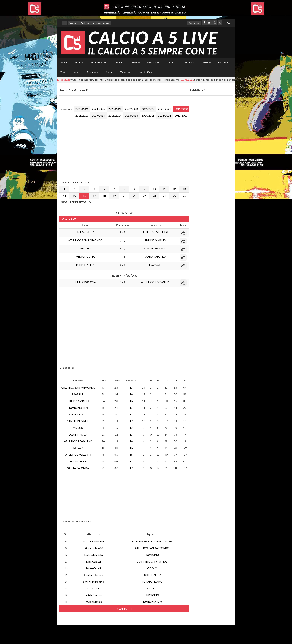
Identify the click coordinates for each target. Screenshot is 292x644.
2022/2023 (131, 109)
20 (124, 196)
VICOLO (85, 248)
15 (74, 196)
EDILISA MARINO (155, 240)
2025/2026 (82, 109)
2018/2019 (82, 116)
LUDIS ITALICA (85, 265)
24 (164, 196)
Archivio (85, 23)
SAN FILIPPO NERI (155, 248)
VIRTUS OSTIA (85, 257)
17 (94, 196)
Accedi (73, 23)
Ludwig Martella (94, 555)
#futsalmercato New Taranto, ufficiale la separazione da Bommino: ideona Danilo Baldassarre (118, 80)
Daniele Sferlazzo (93, 595)
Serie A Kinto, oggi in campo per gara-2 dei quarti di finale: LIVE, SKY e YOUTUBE (234, 80)
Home (64, 62)
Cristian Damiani (94, 575)
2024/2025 (98, 109)
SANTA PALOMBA (155, 257)
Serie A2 (119, 62)
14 (64, 196)
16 (84, 196)
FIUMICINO (152, 555)
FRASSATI (155, 265)
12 (174, 189)
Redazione (194, 23)
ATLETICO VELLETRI (155, 232)
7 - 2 (123, 241)
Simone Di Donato (93, 582)
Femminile (153, 62)
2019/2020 (181, 109)
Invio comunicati (101, 23)
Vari (63, 72)
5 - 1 (123, 257)
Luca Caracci (93, 561)
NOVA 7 (78, 448)
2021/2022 (148, 109)
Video (109, 72)
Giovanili (223, 62)
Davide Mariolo (93, 602)
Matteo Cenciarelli (94, 541)
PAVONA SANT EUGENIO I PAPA (152, 541)
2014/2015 (148, 116)
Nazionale (93, 72)
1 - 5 (123, 232)
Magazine (126, 72)
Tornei (76, 72)
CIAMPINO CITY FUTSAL (152, 561)
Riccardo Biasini (94, 548)
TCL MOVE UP (85, 232)
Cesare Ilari (94, 588)
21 (134, 196)
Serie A (79, 62)
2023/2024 (115, 109)
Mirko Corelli (93, 568)
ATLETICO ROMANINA (155, 282)
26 (184, 196)
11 (164, 189)
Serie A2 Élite (99, 62)
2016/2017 (115, 116)
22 (144, 196)
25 (174, 196)
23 (154, 196)
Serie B (136, 62)
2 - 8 (123, 265)
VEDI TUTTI (124, 608)
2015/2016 (131, 116)
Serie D (206, 62)
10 (154, 189)
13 (184, 189)
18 (104, 196)
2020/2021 (165, 109)
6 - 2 (123, 282)
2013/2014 (165, 116)
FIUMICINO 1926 (85, 282)
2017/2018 (98, 116)
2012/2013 (181, 116)
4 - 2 (123, 249)
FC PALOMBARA (152, 582)
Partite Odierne (148, 72)
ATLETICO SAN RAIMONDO (85, 240)
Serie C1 (172, 62)
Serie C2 (190, 62)
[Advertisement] (124, 149)
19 (114, 196)
